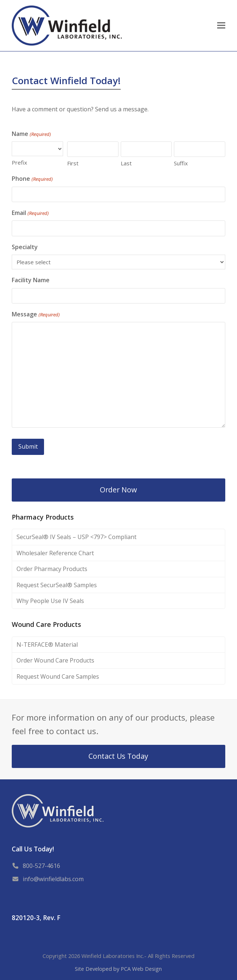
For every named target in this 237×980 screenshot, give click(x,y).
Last (126, 163)
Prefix (19, 162)
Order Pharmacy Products (52, 568)
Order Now (118, 489)
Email (30, 213)
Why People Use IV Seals (50, 600)
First (73, 163)
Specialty (25, 247)
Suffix (181, 163)
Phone (32, 179)
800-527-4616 (41, 865)
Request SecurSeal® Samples (57, 585)
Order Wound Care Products (55, 660)
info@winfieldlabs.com (53, 879)
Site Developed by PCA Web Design (118, 968)
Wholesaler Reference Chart (55, 553)
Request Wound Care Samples (58, 676)
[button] (221, 26)
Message (36, 314)
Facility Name (31, 280)
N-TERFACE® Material (47, 644)
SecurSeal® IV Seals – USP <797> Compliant (76, 536)
